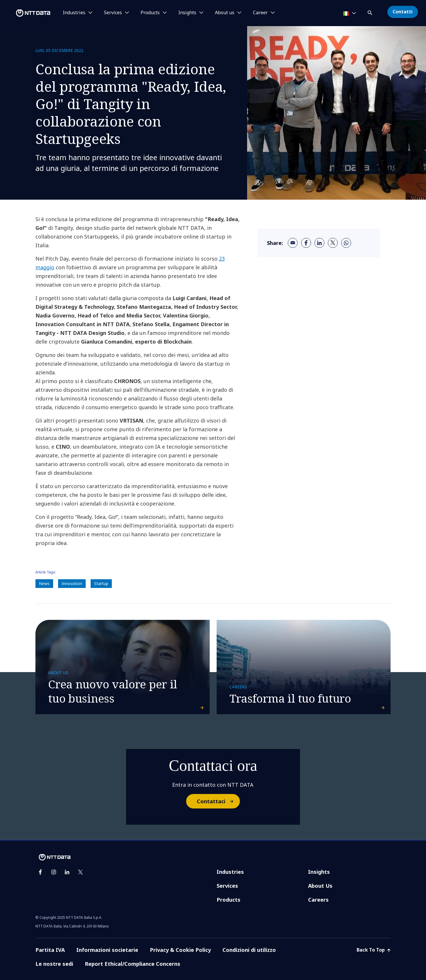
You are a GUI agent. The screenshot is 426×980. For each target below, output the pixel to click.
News (44, 583)
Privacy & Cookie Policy (180, 950)
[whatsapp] (346, 243)
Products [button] (150, 13)
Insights (319, 872)
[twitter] (333, 243)
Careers (318, 900)
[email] (293, 243)
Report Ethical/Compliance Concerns (133, 964)
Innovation (72, 583)
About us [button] (225, 13)
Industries (230, 872)
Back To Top (374, 950)
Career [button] (260, 13)
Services (227, 886)
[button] (371, 12)
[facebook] (306, 243)
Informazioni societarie (107, 950)
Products (229, 900)
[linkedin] (319, 243)
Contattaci (218, 801)
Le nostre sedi (54, 964)
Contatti (403, 12)
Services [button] (113, 13)
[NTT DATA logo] (26, 13)
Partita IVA (50, 950)
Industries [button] (74, 13)
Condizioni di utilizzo (249, 950)
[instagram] (54, 872)
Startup (101, 583)
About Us (320, 886)
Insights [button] (187, 13)
